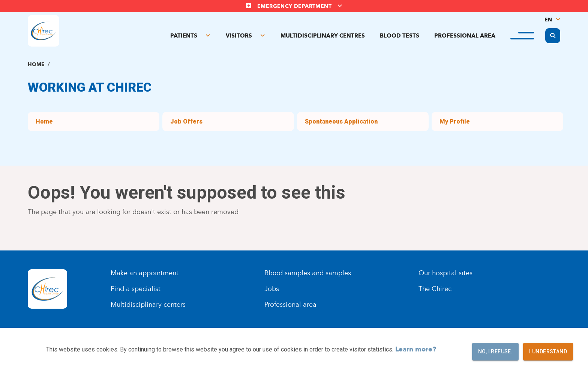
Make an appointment (145, 273)
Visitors (239, 36)
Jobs (272, 289)
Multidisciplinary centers (148, 305)
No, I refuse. (495, 352)
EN (548, 20)
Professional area (465, 36)
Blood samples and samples (308, 273)
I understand (548, 352)
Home (36, 64)
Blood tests (400, 36)
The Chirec (435, 289)
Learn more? (416, 349)
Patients (184, 36)
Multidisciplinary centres (323, 36)
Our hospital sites (445, 273)
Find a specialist (136, 289)
